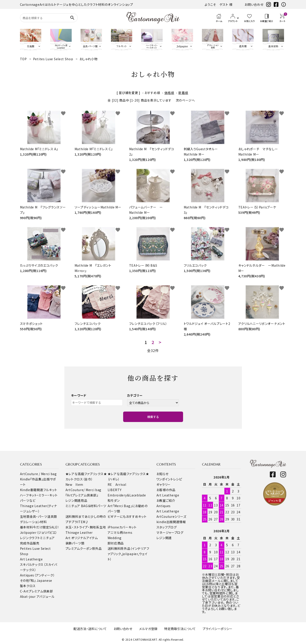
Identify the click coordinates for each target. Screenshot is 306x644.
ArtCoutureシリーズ (171, 516)
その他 (25, 580)
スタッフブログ (167, 527)
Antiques (164, 506)
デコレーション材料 (33, 522)
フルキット (50, 490)
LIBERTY (115, 490)
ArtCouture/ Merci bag (84, 490)
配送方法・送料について (90, 629)
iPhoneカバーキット (122, 527)
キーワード (79, 395)
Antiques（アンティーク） (38, 575)
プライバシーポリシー (218, 629)
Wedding (115, 538)
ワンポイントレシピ (169, 479)
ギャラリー (164, 484)
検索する (153, 417)
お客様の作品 (166, 490)
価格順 (169, 93)
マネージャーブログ (170, 532)
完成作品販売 (30, 543)
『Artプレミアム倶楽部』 (82, 495)
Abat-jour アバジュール (37, 596)
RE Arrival (117, 484)
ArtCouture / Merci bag (38, 474)
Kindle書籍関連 (32, 490)
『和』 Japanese (41, 580)
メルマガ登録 (148, 629)
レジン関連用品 (76, 500)
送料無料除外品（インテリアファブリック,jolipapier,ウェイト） (128, 554)
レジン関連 (164, 538)
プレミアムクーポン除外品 (84, 548)
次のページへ (185, 100)
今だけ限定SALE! (46, 527)
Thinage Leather (79, 532)
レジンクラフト (30, 538)
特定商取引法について (180, 629)
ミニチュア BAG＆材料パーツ (86, 506)
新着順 (183, 93)
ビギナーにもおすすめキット (127, 516)
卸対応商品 (116, 543)
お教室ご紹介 (166, 500)
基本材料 (27, 527)
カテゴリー (135, 395)
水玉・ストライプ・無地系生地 (86, 527)
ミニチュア (47, 538)
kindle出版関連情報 (171, 522)
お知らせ (163, 474)
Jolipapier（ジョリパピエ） (39, 532)
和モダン (114, 500)
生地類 (25, 516)
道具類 (52, 516)
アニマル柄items (120, 532)
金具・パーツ (38, 516)
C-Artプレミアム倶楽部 (37, 591)
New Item (74, 484)
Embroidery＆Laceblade (127, 495)
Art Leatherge (31, 559)
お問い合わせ (254, 4)
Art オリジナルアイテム (82, 538)
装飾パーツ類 (75, 543)
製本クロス (28, 586)
